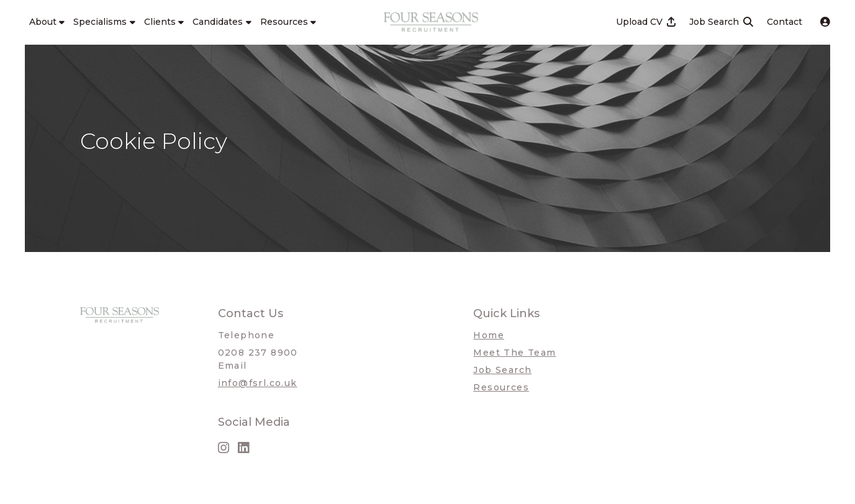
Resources (501, 387)
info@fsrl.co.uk (258, 383)
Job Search (502, 370)
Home (489, 335)
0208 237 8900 (258, 353)
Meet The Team (514, 353)
